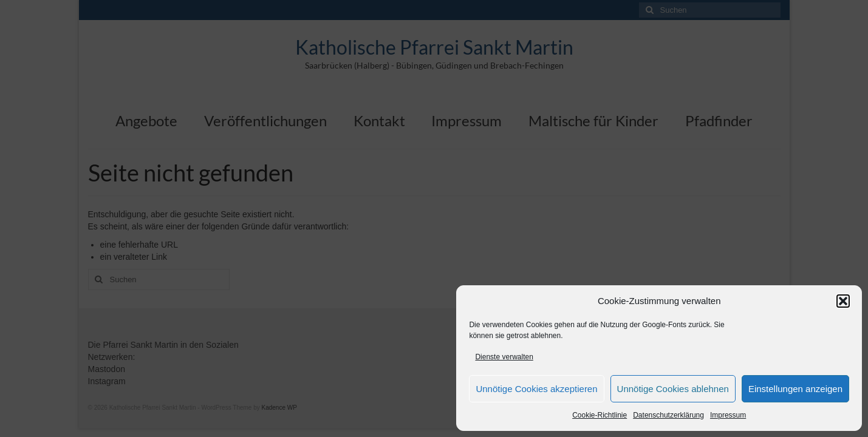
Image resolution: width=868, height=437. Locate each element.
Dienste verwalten (504, 357)
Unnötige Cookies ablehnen (673, 389)
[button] (843, 301)
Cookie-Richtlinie (600, 415)
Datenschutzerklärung (668, 415)
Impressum (728, 415)
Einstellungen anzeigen (795, 389)
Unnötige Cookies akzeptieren (536, 389)
